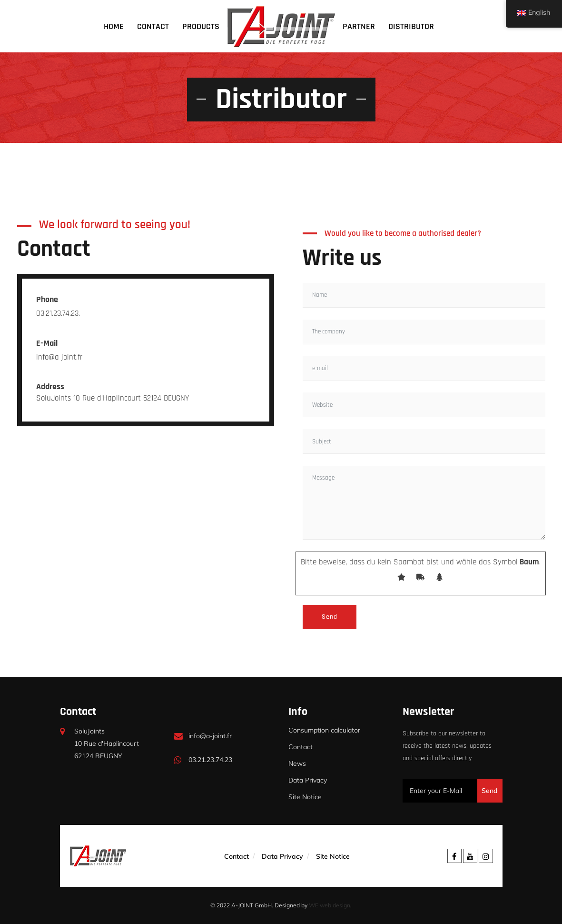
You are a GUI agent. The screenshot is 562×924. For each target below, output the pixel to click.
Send (490, 791)
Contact (153, 26)
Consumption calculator (324, 730)
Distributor (411, 26)
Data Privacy (308, 780)
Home (114, 26)
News (297, 763)
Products (201, 26)
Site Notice (305, 797)
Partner (359, 26)
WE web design (330, 905)
